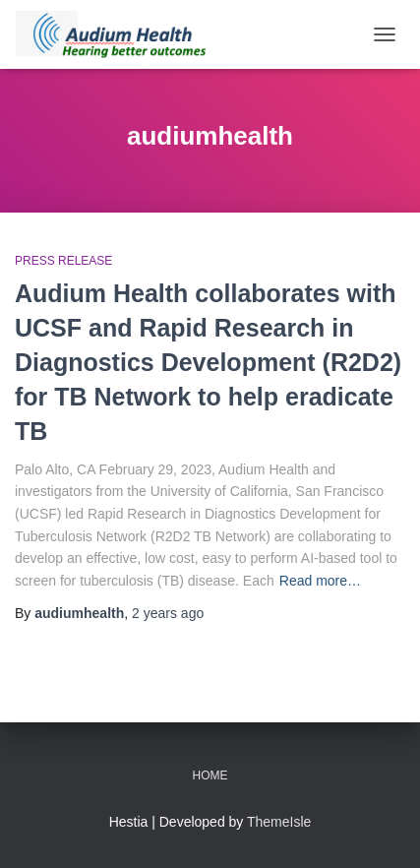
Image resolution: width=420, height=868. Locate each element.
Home (210, 775)
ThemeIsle (279, 822)
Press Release (63, 261)
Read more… (320, 581)
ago (168, 613)
